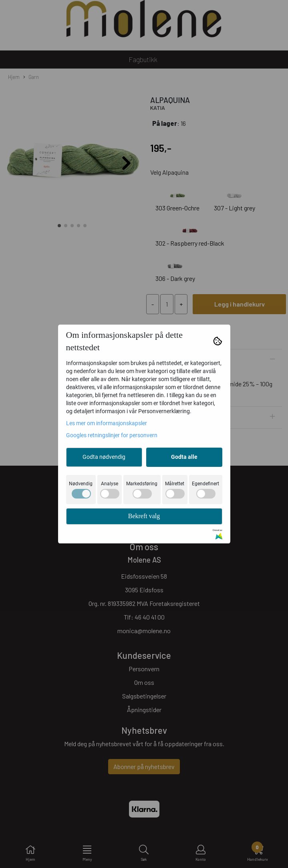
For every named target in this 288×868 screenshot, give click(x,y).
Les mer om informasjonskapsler (107, 423)
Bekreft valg (144, 516)
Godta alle (184, 457)
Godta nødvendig (104, 457)
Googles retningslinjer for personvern (112, 435)
